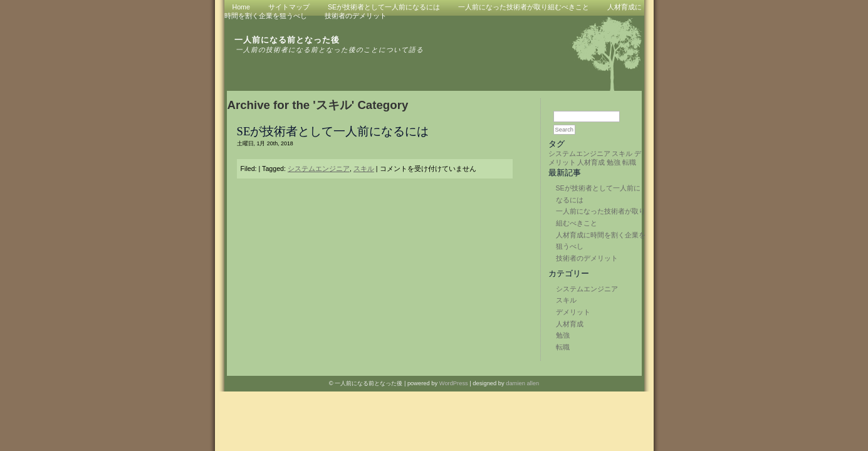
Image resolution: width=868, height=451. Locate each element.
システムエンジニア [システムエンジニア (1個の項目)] (579, 153)
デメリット (573, 312)
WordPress (454, 383)
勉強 (563, 335)
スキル (566, 300)
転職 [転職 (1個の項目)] (629, 162)
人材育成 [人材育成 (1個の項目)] (591, 162)
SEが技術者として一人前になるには (333, 131)
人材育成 (570, 324)
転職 (563, 347)
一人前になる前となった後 (287, 40)
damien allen (522, 383)
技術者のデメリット (356, 16)
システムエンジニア (587, 289)
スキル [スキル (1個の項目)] (622, 153)
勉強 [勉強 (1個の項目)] (614, 162)
